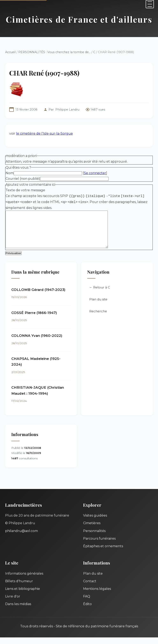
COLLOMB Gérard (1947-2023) (38, 296)
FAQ (87, 603)
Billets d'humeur (19, 588)
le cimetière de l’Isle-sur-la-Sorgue (44, 134)
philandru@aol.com (21, 537)
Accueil (10, 52)
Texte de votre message (25, 190)
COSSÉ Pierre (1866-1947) (34, 319)
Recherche (98, 318)
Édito (87, 611)
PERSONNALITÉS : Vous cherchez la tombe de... (54, 52)
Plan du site (98, 306)
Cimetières (92, 530)
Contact (90, 588)
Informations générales (24, 580)
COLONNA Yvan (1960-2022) (37, 342)
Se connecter (95, 173)
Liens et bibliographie (23, 595)
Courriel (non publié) (23, 179)
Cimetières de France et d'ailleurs (79, 19)
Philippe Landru (67, 110)
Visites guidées (95, 522)
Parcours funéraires (99, 545)
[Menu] (150, 4)
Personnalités (94, 537)
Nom (10, 173)
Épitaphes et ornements (103, 553)
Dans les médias (18, 611)
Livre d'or (13, 603)
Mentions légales (97, 595)
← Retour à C (100, 294)
